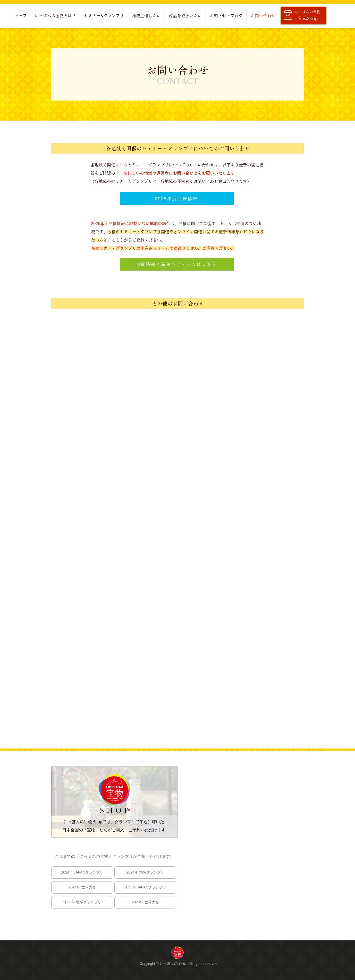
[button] (55, 16)
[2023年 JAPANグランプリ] (145, 887)
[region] (177, 953)
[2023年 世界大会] (145, 902)
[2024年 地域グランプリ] (145, 872)
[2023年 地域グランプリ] (82, 902)
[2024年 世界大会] (82, 887)
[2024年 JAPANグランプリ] (82, 872)
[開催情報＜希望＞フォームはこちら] (177, 264)
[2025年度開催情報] (177, 198)
